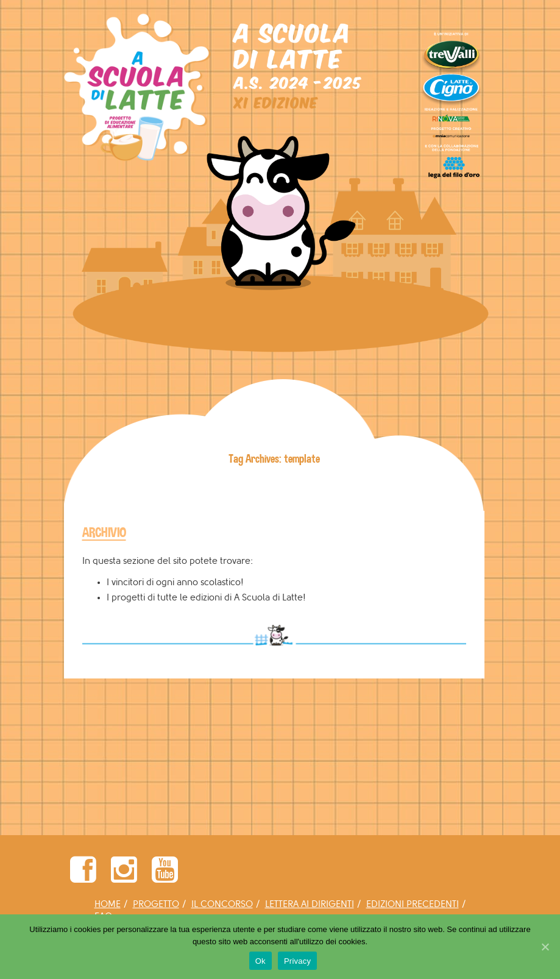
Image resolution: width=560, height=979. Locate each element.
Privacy (297, 961)
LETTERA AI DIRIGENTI (310, 904)
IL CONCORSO (222, 904)
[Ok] (545, 947)
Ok (261, 961)
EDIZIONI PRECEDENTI (413, 904)
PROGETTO (156, 904)
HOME (108, 904)
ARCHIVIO (104, 532)
